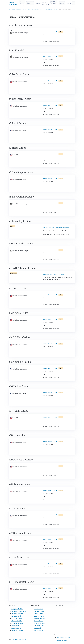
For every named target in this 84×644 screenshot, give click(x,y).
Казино (62, 3)
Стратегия (30, 3)
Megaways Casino (40, 611)
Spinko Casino (39, 614)
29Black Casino (39, 626)
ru (74, 3)
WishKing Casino (39, 618)
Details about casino (63, 228)
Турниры (38, 3)
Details (55, 32)
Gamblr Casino (39, 621)
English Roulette (17, 618)
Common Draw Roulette (19, 611)
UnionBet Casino (39, 623)
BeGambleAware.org (63, 638)
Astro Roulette (16, 626)
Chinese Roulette (17, 621)
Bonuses (45, 32)
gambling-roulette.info (19, 639)
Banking (50, 32)
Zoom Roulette (16, 628)
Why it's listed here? (49, 228)
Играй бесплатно (46, 3)
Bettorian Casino (39, 616)
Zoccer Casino (38, 609)
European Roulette (17, 609)
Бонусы (69, 3)
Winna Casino (38, 630)
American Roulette (17, 614)
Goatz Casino (38, 628)
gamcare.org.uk (62, 640)
